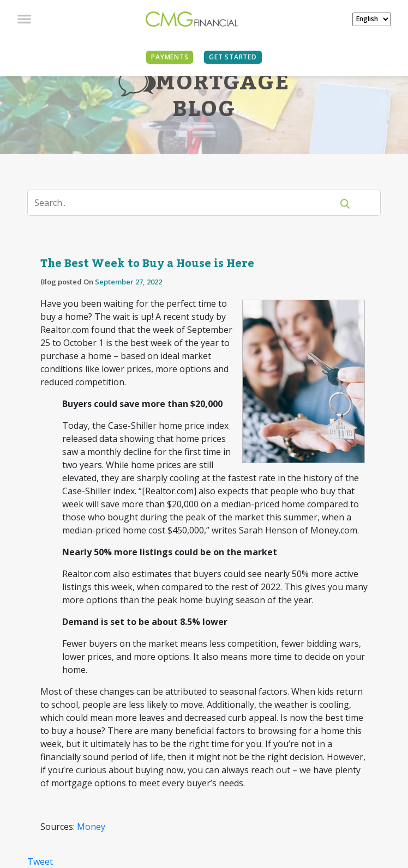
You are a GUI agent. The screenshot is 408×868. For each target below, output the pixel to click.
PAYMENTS (170, 57)
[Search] (187, 203)
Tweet (40, 861)
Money (91, 827)
